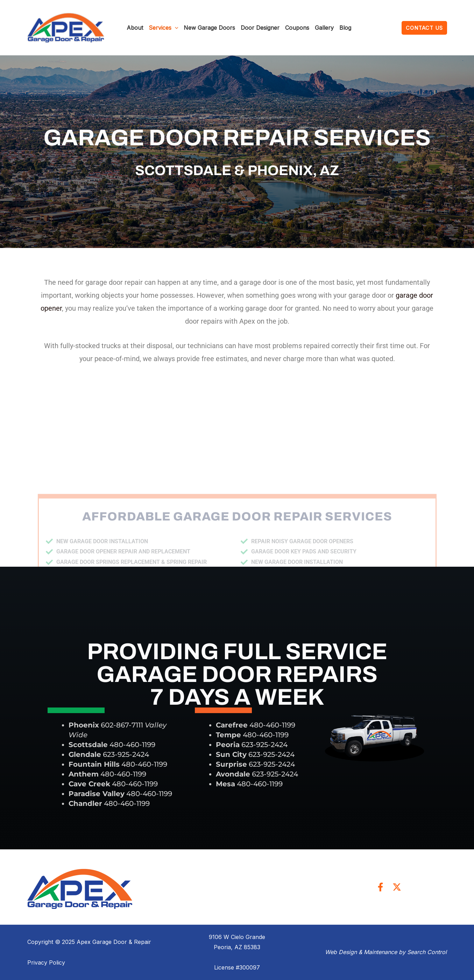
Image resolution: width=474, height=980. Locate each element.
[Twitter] (397, 887)
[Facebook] (380, 887)
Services (164, 28)
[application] (175, 28)
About (135, 28)
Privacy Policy (46, 962)
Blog (345, 28)
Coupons (297, 28)
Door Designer (260, 28)
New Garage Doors (209, 28)
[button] (424, 28)
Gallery (324, 28)
